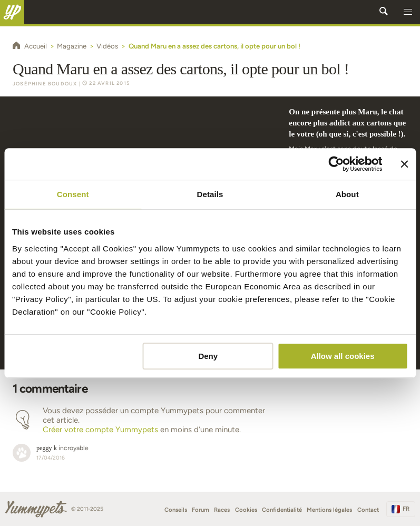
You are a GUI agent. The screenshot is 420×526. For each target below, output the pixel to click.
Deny (208, 356)
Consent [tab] (73, 194)
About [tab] (347, 194)
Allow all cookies (343, 356)
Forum (201, 510)
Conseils (176, 510)
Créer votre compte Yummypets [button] (100, 430)
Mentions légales (329, 510)
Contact (368, 510)
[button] (408, 12)
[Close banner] (404, 164)
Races (222, 510)
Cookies (246, 510)
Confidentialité (282, 510)
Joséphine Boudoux (45, 84)
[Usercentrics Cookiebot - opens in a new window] (336, 164)
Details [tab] (210, 194)
